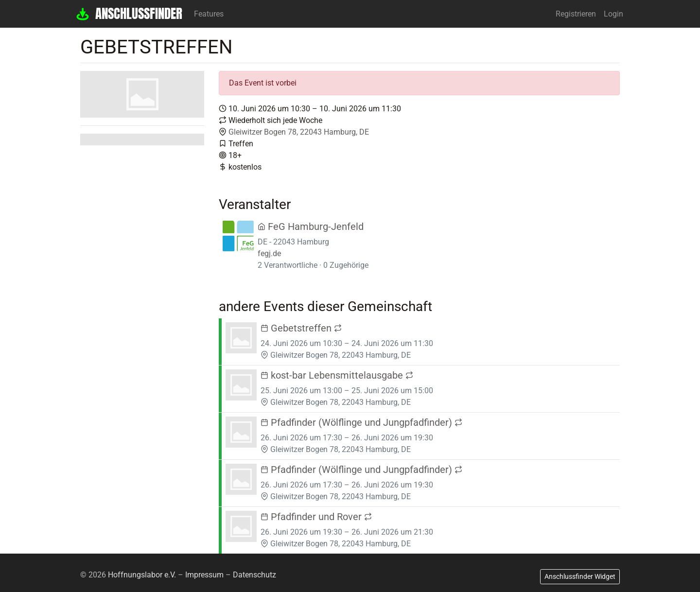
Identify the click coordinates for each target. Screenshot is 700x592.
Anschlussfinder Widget (580, 576)
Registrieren (576, 14)
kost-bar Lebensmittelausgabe (337, 375)
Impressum (204, 575)
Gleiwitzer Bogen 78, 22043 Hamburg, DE (299, 132)
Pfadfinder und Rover (316, 517)
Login (613, 14)
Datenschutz (254, 575)
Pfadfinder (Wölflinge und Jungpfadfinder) (361, 422)
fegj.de (269, 253)
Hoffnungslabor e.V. (142, 575)
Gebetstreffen (301, 328)
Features (209, 14)
